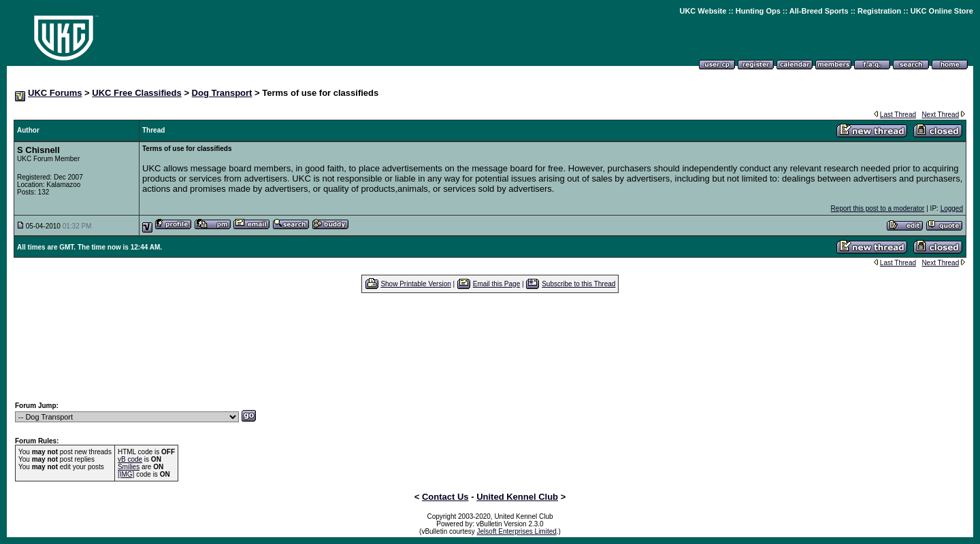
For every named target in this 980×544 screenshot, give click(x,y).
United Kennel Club (517, 497)
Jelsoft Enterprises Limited (517, 531)
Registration (879, 11)
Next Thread (940, 115)
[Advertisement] (490, 347)
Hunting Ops (758, 11)
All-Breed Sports (819, 11)
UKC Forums (55, 93)
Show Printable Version (415, 284)
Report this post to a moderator (878, 208)
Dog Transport (222, 93)
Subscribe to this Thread (578, 284)
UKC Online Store (942, 11)
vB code (130, 459)
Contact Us (445, 497)
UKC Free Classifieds (137, 93)
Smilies (129, 467)
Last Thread (898, 115)
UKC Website (703, 11)
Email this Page (496, 284)
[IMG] (126, 474)
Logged (952, 208)
